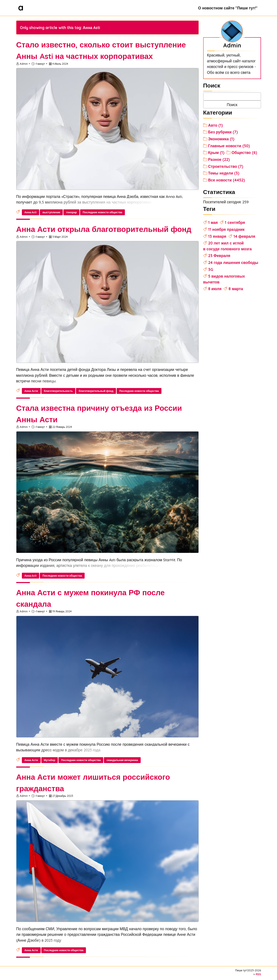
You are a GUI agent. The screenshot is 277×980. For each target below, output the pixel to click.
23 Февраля (219, 256)
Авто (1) (216, 125)
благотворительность (58, 391)
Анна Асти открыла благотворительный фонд (104, 229)
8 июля (215, 289)
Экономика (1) (221, 139)
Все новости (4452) (227, 180)
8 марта (236, 289)
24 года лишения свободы (233, 262)
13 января (217, 236)
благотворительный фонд (96, 391)
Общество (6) (244, 152)
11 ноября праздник (226, 229)
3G (211, 269)
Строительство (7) (226, 166)
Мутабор (50, 760)
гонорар (71, 212)
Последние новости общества (102, 212)
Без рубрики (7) (223, 132)
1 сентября (235, 222)
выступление (51, 212)
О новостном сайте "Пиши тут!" (228, 8)
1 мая (213, 222)
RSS (258, 974)
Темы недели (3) (224, 173)
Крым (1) (216, 152)
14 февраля (244, 236)
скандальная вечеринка (122, 760)
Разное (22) (219, 159)
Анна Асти (31, 391)
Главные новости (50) (229, 146)
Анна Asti (31, 212)
